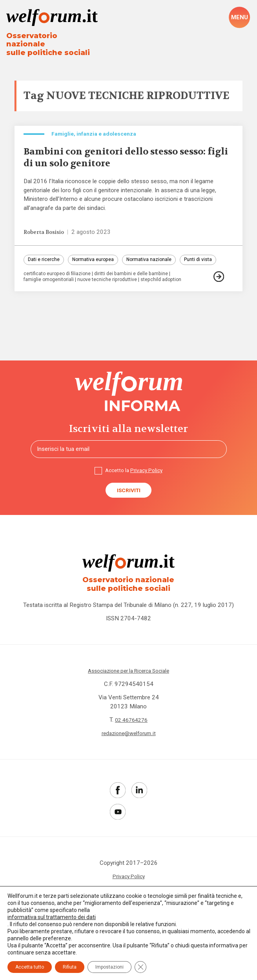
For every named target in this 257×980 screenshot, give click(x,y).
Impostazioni (109, 967)
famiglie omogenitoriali (50, 296)
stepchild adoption (170, 296)
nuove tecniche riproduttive (112, 296)
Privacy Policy (148, 487)
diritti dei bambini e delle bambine (139, 290)
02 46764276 (131, 742)
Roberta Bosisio (47, 230)
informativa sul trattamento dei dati (52, 917)
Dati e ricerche (45, 259)
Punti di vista (43, 275)
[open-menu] (239, 18)
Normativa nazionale (158, 259)
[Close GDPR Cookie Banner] (140, 967)
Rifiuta (70, 967)
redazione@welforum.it (128, 755)
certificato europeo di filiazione (60, 290)
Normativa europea (98, 259)
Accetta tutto (30, 967)
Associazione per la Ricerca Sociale (129, 693)
